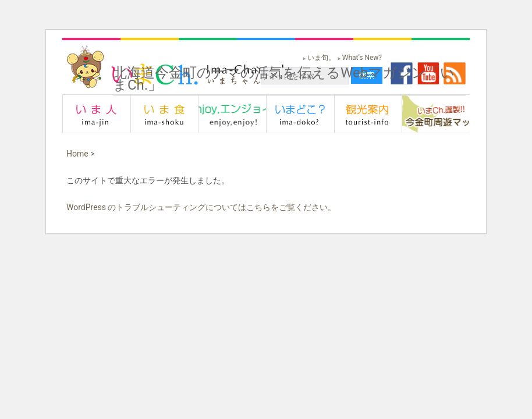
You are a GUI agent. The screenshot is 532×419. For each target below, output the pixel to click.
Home (77, 154)
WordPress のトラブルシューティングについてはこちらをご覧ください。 (201, 207)
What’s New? (362, 58)
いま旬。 (321, 58)
